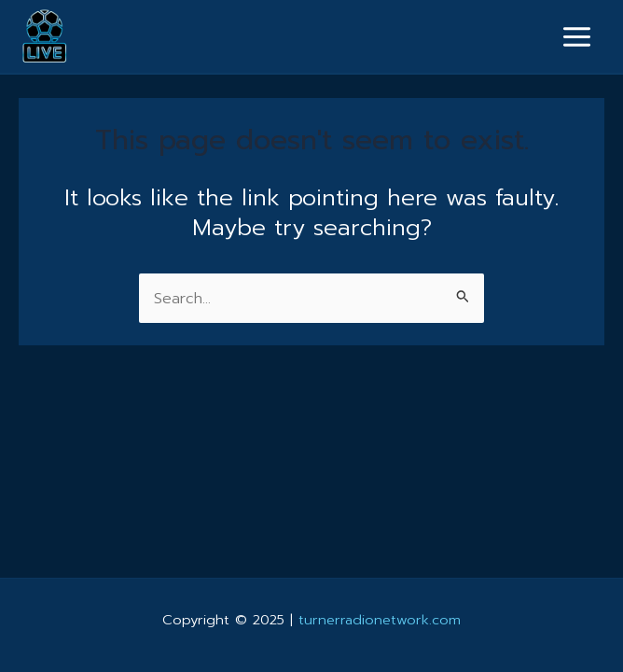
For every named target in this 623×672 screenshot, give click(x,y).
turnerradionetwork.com (380, 620)
